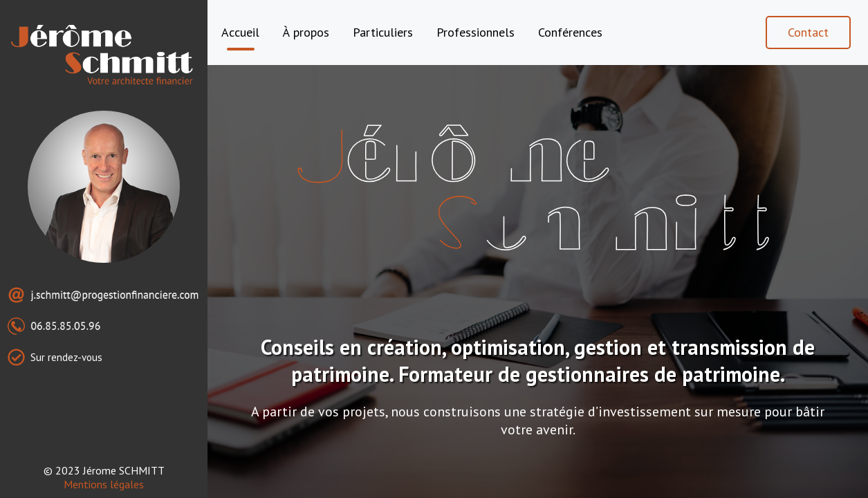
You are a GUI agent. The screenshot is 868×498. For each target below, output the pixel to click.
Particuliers (383, 32)
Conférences (570, 32)
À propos (306, 32)
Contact (808, 32)
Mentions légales (104, 484)
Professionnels (475, 32)
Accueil (240, 32)
